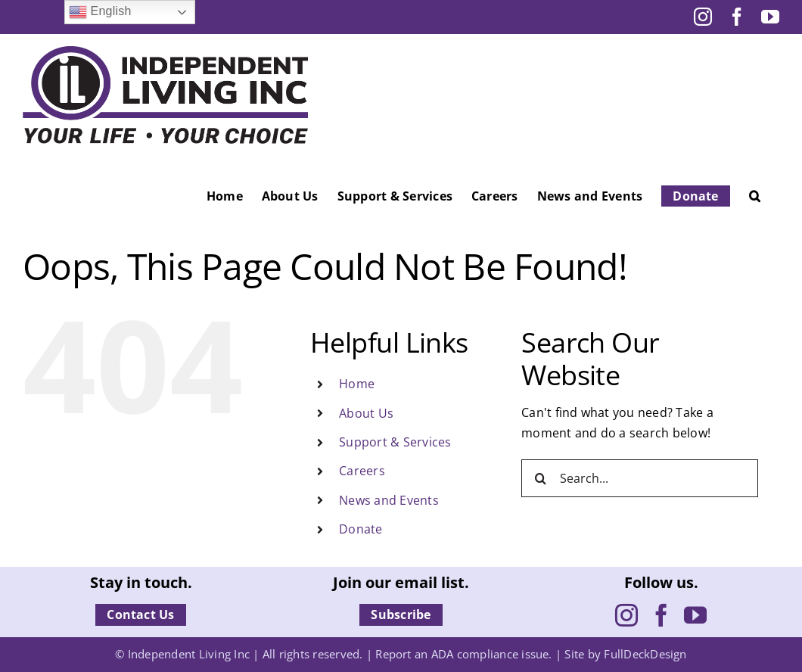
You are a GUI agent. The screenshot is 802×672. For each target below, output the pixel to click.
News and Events (389, 500)
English (100, 12)
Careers (362, 471)
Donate (361, 529)
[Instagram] (626, 615)
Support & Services (395, 442)
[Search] (540, 478)
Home (357, 384)
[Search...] (640, 478)
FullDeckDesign (645, 654)
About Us (366, 413)
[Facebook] (661, 615)
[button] (755, 196)
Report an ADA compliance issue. (463, 654)
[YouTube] (695, 615)
